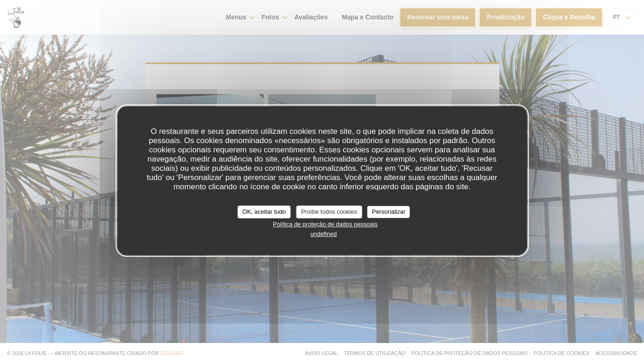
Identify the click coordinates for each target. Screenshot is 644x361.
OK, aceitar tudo (264, 212)
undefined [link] (323, 234)
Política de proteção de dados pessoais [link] (325, 224)
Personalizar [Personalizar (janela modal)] (389, 212)
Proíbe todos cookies (329, 212)
